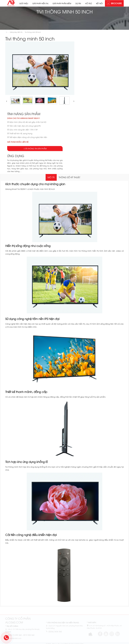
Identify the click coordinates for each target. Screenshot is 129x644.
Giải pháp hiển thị (40, 3)
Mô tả (51, 177)
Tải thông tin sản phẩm (36, 148)
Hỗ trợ (88, 3)
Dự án (78, 3)
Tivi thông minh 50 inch (33, 32)
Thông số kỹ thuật (69, 177)
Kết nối (99, 3)
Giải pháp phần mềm (62, 3)
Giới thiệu (24, 3)
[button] (6, 101)
